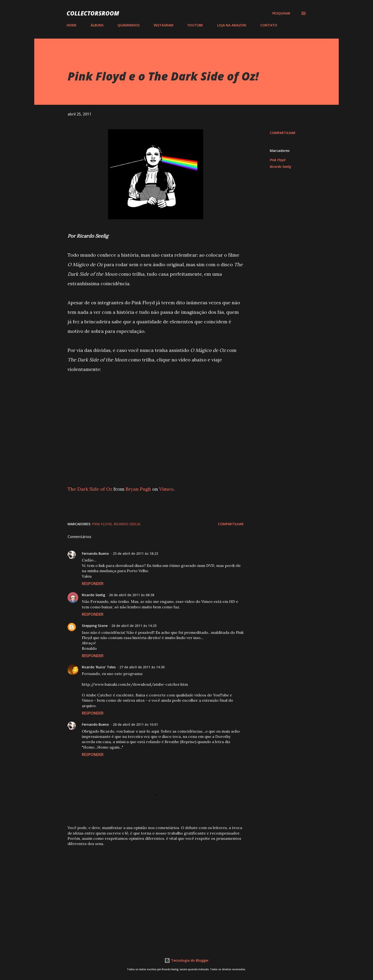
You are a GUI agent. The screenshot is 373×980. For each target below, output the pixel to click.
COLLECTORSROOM (93, 13)
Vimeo (166, 489)
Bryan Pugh (138, 489)
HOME (72, 25)
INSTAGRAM (164, 25)
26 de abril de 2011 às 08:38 (132, 595)
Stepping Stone (95, 626)
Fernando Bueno (95, 553)
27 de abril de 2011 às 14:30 (142, 667)
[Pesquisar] (281, 13)
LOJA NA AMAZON (232, 25)
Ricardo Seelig (280, 167)
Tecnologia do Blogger (186, 960)
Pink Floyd (277, 160)
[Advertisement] (148, 885)
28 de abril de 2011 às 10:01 (135, 724)
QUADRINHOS (129, 25)
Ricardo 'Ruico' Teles (99, 667)
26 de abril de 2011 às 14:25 (134, 626)
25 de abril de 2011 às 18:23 (135, 553)
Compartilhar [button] (283, 133)
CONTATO (269, 25)
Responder (93, 584)
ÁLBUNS (97, 25)
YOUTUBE (195, 25)
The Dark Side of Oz (90, 489)
